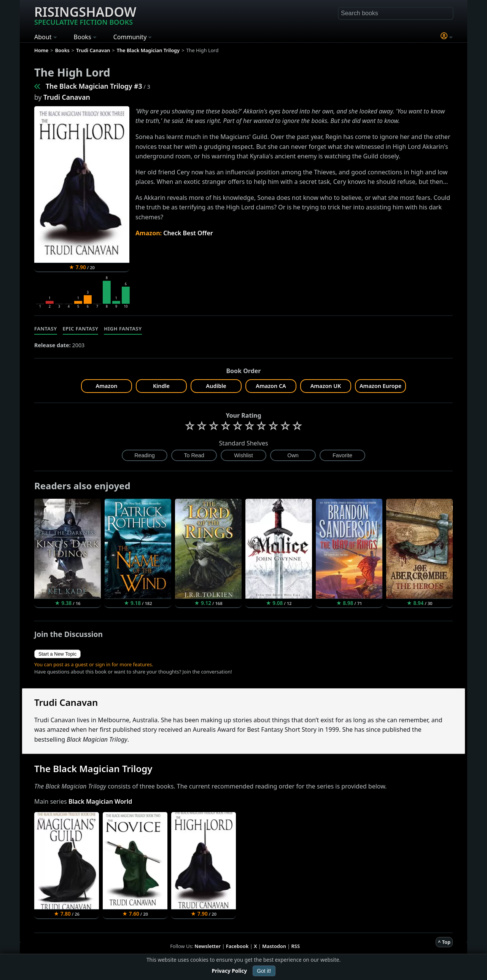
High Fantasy (123, 329)
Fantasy (46, 329)
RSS (296, 946)
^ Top (444, 942)
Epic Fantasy (81, 329)
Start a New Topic (57, 654)
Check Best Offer (188, 233)
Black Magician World (100, 801)
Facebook (237, 946)
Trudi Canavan (67, 97)
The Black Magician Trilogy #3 (94, 86)
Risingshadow (85, 15)
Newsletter (208, 946)
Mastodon (274, 946)
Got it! (264, 971)
